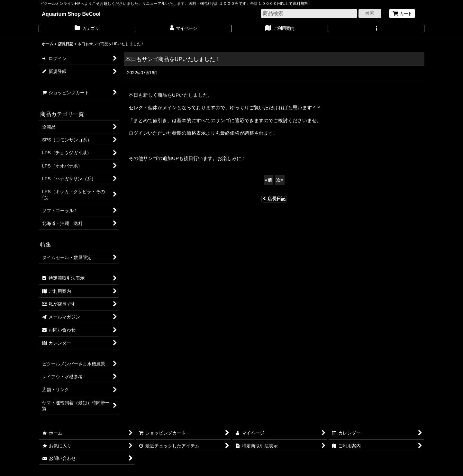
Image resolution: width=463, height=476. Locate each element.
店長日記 (274, 199)
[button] (376, 29)
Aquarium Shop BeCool (71, 14)
